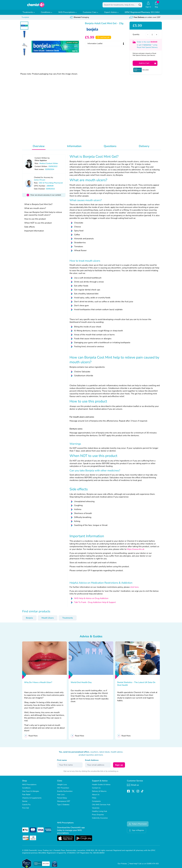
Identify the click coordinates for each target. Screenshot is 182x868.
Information (74, 148)
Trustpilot (25, 19)
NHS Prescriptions (68, 14)
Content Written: (41, 168)
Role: (37, 165)
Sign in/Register (136, 832)
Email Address (92, 762)
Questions (110, 148)
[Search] (140, 6)
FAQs (94, 800)
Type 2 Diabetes (63, 806)
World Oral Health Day (81, 684)
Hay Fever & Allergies (31, 793)
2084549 (50, 188)
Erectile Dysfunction (65, 793)
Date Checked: (39, 191)
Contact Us (96, 790)
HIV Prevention (63, 790)
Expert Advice (111, 14)
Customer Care (91, 14)
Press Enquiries (98, 816)
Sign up (119, 767)
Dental (25, 803)
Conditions (47, 14)
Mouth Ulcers (48, 620)
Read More (33, 737)
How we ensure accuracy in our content (46, 197)
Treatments (29, 14)
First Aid (25, 810)
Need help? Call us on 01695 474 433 (144, 865)
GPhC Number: (40, 188)
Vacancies (96, 810)
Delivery (144, 148)
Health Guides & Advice (101, 786)
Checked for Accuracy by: (44, 179)
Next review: (39, 171)
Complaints (96, 803)
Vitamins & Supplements (32, 800)
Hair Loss (61, 796)
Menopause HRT (64, 803)
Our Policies (122, 865)
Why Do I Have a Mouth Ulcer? (38, 684)
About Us (96, 796)
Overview (39, 148)
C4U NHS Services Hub (101, 806)
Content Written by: (42, 160)
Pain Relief (26, 796)
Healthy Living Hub (99, 813)
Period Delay (62, 800)
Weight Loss (62, 786)
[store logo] (36, 6)
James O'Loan (40, 182)
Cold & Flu (26, 806)
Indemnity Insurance (100, 820)
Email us (133, 787)
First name (62, 762)
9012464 (142, 14)
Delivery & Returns (99, 793)
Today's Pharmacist (138, 826)
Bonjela (29, 620)
